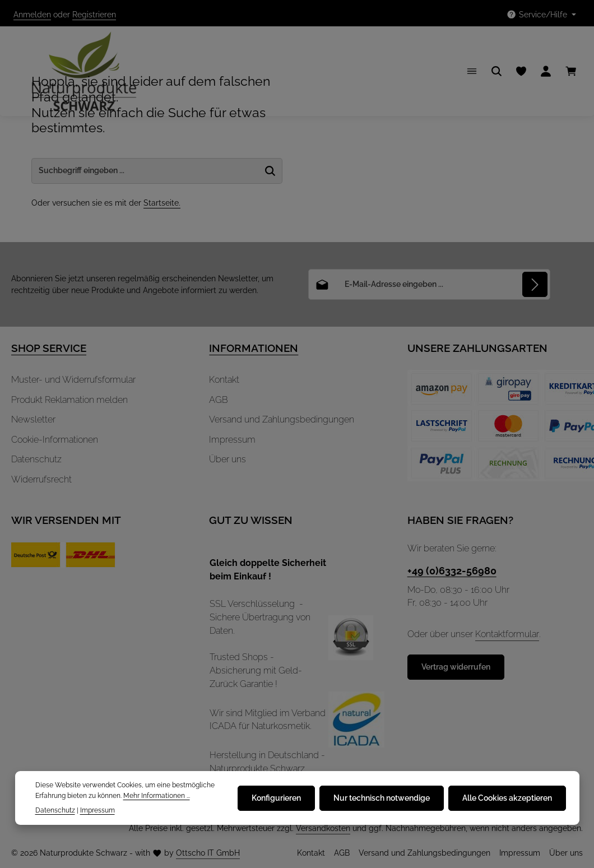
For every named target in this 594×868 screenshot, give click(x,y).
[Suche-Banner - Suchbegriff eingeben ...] (145, 171)
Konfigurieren (276, 798)
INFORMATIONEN (254, 348)
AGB (219, 400)
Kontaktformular (507, 634)
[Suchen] (496, 71)
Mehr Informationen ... (157, 795)
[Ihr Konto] (546, 71)
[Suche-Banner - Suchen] (270, 171)
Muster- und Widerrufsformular (73, 380)
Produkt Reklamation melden (69, 400)
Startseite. (162, 203)
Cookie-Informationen (55, 440)
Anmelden (32, 15)
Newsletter (33, 419)
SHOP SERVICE (49, 348)
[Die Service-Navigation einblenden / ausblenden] (541, 15)
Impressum (232, 440)
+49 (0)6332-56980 (452, 571)
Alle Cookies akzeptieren (507, 798)
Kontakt (224, 380)
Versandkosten (323, 828)
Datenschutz (36, 459)
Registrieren (94, 15)
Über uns (228, 459)
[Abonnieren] (535, 284)
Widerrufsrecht (41, 479)
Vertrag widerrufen (456, 667)
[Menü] (472, 71)
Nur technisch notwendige (382, 798)
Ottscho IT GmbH (208, 853)
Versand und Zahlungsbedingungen (282, 419)
